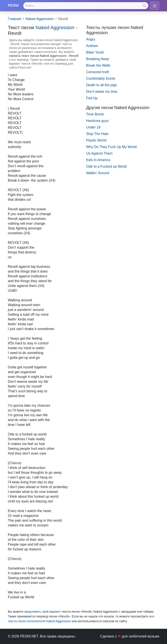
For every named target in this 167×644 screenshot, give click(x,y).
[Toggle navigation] (155, 6)
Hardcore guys (97, 121)
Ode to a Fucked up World (106, 166)
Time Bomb (95, 114)
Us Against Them (99, 153)
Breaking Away (98, 59)
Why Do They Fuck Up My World (111, 147)
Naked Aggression (40, 19)
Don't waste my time (102, 92)
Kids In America (98, 160)
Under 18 (93, 127)
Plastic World (96, 140)
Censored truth (98, 72)
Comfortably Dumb (101, 78)
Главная (14, 19)
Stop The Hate (97, 134)
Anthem (92, 46)
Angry (91, 39)
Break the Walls (98, 65)
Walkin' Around (98, 173)
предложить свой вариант (42, 612)
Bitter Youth (95, 52)
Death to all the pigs (101, 85)
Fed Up (92, 98)
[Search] (86, 6)
